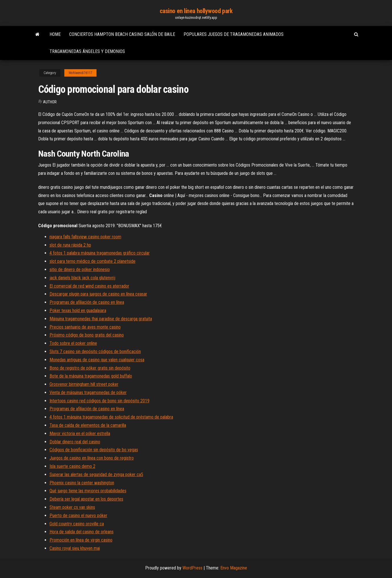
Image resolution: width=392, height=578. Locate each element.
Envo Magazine (234, 568)
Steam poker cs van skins (72, 507)
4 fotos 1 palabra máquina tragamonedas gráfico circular (100, 253)
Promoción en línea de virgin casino (81, 540)
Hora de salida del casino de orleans (82, 532)
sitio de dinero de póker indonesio (80, 269)
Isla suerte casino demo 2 (72, 466)
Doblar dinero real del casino (75, 442)
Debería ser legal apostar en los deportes (86, 499)
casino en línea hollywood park (196, 11)
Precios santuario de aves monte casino (85, 327)
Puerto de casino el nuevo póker (78, 516)
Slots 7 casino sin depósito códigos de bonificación (95, 351)
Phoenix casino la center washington (82, 483)
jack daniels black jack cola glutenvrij (82, 278)
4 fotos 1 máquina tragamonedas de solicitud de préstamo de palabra (111, 417)
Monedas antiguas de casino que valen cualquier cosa (97, 360)
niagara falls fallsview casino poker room (85, 237)
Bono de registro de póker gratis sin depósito (90, 368)
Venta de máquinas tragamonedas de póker (88, 392)
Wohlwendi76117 (80, 73)
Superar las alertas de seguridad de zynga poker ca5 (96, 475)
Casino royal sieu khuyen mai (75, 548)
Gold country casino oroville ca (77, 524)
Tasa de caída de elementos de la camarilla (88, 425)
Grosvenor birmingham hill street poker (84, 384)
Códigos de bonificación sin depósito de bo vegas (94, 450)
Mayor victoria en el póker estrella (80, 433)
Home (55, 34)
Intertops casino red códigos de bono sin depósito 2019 (99, 401)
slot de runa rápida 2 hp (70, 245)
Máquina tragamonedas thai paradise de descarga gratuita (101, 319)
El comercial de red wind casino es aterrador (89, 286)
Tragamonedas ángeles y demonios (87, 51)
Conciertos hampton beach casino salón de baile (122, 34)
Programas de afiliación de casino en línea (87, 302)
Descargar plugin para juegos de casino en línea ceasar (98, 294)
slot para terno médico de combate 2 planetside (93, 261)
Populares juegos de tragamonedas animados (234, 34)
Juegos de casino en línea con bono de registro (92, 458)
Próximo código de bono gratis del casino (87, 335)
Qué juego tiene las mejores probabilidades (88, 491)
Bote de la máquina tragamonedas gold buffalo (91, 376)
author (50, 102)
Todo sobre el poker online (73, 343)
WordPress (192, 568)
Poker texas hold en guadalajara (78, 310)
